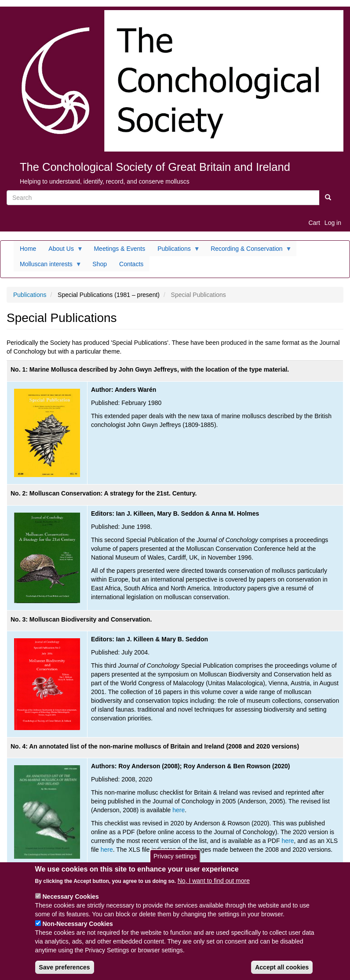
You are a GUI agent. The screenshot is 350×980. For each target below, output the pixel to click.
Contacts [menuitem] (131, 264)
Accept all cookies (282, 970)
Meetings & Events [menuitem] (119, 249)
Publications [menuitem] (176, 251)
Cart (314, 223)
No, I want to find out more (214, 884)
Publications (30, 295)
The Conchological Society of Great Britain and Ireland (155, 167)
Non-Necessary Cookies (77, 927)
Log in (333, 223)
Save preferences (65, 970)
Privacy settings (175, 859)
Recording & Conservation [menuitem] (248, 251)
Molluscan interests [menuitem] (48, 266)
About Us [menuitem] (63, 251)
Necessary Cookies (70, 900)
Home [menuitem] (28, 249)
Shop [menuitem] (100, 264)
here (179, 810)
